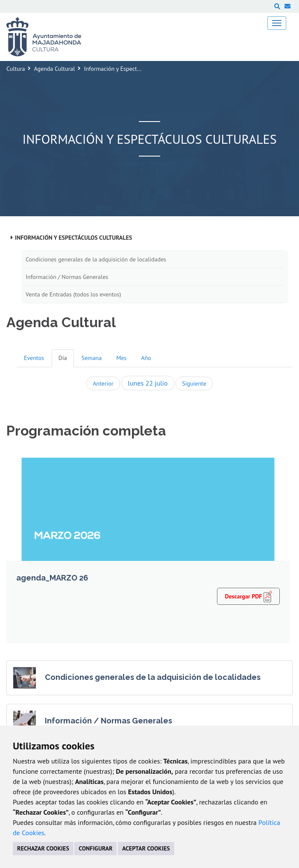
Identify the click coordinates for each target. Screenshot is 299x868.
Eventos (34, 358)
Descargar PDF (248, 596)
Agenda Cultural (54, 69)
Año (146, 358)
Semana (92, 358)
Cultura (16, 69)
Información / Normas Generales (67, 277)
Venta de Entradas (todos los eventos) (73, 294)
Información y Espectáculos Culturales (73, 238)
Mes (121, 358)
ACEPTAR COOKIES (146, 848)
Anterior (103, 383)
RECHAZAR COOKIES (43, 848)
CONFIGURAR (95, 848)
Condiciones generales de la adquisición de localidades (96, 259)
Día (63, 358)
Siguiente (194, 383)
